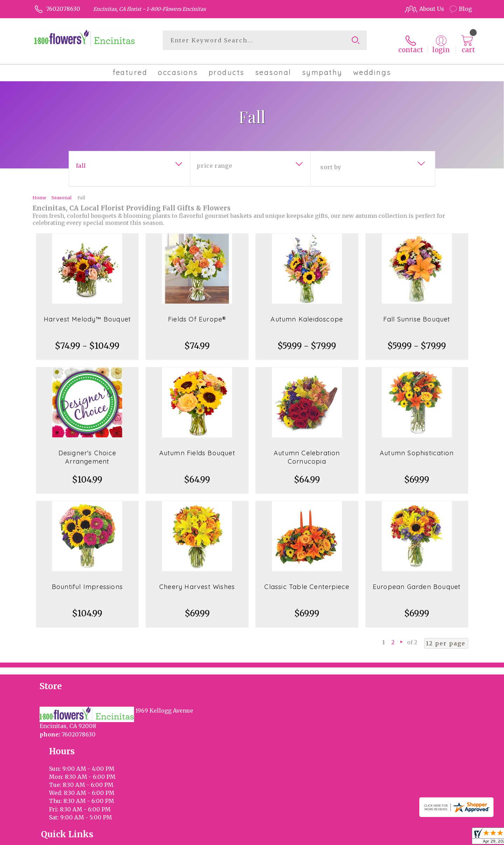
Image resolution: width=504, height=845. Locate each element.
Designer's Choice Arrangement (87, 452)
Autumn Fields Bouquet (197, 447)
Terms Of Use (311, 838)
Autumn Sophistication (417, 447)
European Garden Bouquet (417, 581)
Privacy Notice (354, 838)
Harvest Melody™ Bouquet (87, 314)
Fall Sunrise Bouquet (417, 314)
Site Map (453, 838)
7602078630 (63, 9)
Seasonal (61, 192)
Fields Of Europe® (197, 314)
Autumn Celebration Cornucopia (307, 452)
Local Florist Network (407, 838)
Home (39, 192)
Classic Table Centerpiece (307, 581)
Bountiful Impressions (87, 581)
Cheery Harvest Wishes (197, 581)
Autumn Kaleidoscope (307, 314)
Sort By (331, 161)
